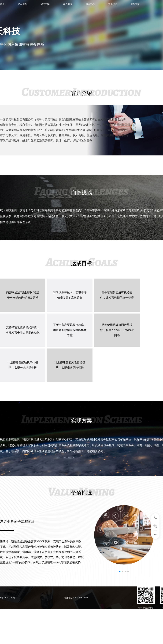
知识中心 (90, 4)
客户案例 (68, 4)
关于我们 (113, 4)
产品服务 (23, 4)
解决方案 (45, 4)
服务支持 (135, 4)
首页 (2, 4)
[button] (120, 571)
